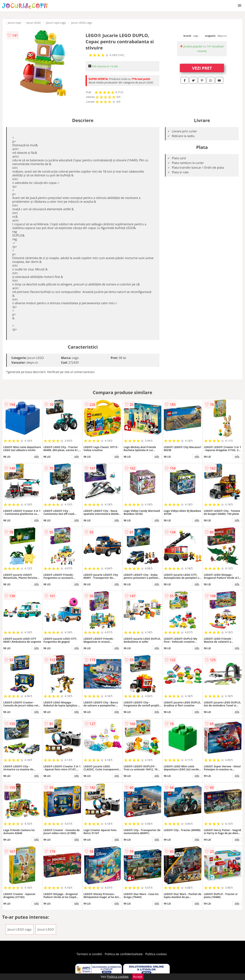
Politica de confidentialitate (124, 954)
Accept (138, 977)
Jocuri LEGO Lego (82, 23)
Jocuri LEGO (34, 23)
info (36, 456)
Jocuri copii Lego (56, 23)
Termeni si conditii (89, 954)
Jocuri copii (15, 23)
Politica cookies (156, 954)
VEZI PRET (202, 68)
